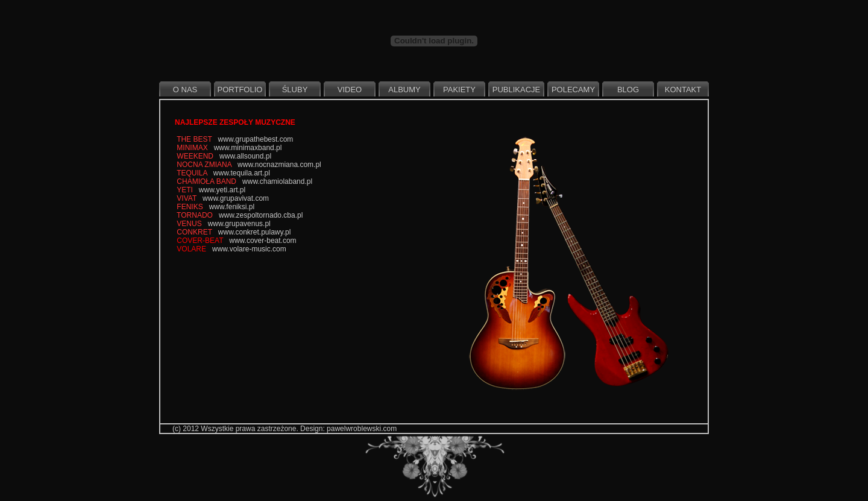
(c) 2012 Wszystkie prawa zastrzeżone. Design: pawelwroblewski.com (285, 429)
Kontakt (683, 90)
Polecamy (573, 90)
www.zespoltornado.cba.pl (261, 215)
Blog (628, 90)
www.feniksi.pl (232, 207)
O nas (185, 90)
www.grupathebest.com (256, 139)
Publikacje (516, 90)
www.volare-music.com (249, 249)
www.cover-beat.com (263, 241)
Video (350, 90)
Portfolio (240, 90)
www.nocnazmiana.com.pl (279, 165)
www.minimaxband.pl (248, 148)
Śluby (295, 90)
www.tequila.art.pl (242, 173)
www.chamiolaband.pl (277, 181)
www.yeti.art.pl (222, 190)
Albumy (404, 90)
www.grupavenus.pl (239, 224)
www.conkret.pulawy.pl (255, 232)
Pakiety (459, 90)
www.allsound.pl (245, 156)
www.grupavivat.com (236, 198)
